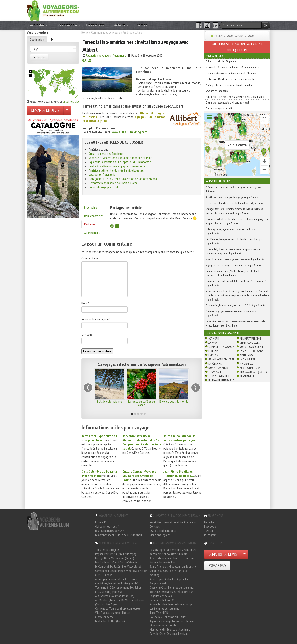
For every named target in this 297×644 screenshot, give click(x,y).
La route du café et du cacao (142, 403)
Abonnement (92, 233)
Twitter (209, 531)
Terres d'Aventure (219, 376)
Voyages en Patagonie (102, 174)
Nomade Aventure (219, 368)
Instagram (210, 535)
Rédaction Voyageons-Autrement (106, 55)
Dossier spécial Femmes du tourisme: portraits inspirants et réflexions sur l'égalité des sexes (172, 592)
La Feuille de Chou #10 (163, 600)
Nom (85, 303)
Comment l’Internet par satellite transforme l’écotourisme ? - (236, 283)
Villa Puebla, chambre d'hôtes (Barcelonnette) (113, 615)
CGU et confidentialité (163, 531)
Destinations (97, 25)
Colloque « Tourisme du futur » (168, 617)
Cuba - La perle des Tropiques (106, 154)
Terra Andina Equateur (253, 372)
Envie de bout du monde (174, 401)
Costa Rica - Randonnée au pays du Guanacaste (117, 166)
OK (266, 25)
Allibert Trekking (250, 338)
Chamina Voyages (250, 343)
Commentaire (90, 258)
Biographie (91, 207)
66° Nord (214, 338)
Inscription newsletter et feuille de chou (174, 522)
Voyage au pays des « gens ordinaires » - (233, 265)
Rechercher (39, 57)
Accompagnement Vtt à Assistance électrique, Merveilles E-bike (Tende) (117, 581)
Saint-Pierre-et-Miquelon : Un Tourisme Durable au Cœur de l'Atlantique (173, 569)
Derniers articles (94, 216)
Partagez (90, 224)
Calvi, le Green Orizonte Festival (169, 634)
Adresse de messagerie (96, 319)
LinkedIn (209, 522)
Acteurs (121, 25)
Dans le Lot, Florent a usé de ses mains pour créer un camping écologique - (233, 251)
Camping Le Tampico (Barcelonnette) (117, 608)
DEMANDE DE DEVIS (45, 110)
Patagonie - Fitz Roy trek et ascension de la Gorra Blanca (123, 179)
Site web (87, 335)
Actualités (39, 25)
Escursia (213, 351)
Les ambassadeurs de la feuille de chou (118, 535)
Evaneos (213, 355)
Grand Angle (247, 355)
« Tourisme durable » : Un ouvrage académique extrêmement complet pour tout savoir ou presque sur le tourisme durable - (237, 295)
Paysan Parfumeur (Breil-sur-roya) (116, 554)
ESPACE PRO (217, 566)
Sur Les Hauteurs (250, 368)
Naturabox (246, 364)
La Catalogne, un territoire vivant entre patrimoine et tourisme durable (173, 552)
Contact (155, 526)
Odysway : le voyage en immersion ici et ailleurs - (231, 231)
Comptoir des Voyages (221, 347)
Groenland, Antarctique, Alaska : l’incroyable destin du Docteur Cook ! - (233, 273)
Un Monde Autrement (221, 380)
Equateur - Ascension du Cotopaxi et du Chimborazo (120, 162)
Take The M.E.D (159, 613)
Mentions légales (160, 535)
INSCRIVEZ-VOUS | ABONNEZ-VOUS (234, 36)
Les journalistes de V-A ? (109, 531)
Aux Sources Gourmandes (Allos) (115, 596)
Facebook (210, 526)
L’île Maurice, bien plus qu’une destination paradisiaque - (235, 241)
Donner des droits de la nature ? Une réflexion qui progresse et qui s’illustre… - (237, 221)
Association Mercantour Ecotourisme (172, 558)
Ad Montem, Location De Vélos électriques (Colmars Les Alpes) (120, 602)
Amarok (213, 343)
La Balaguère (248, 359)
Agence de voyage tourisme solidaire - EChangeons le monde (172, 623)
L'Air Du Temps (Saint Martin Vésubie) (117, 562)
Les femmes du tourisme (164, 608)
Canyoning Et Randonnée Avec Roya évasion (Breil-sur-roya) (121, 573)
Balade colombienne (110, 401)
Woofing (155, 575)
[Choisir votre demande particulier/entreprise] (67, 110)
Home (85, 32)
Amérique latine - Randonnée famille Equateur (117, 170)
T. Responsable (67, 25)
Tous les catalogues (107, 550)
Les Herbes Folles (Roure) (110, 621)
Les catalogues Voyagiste (223, 333)
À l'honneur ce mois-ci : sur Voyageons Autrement (233, 189)
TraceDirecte (248, 376)
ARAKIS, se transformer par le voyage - (232, 197)
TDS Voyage (215, 372)
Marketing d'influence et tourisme (170, 629)
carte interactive (71, 101)
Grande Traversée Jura (163, 562)
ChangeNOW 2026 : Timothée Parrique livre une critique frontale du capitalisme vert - (234, 211)
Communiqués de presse (106, 32)
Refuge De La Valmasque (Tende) (115, 558)
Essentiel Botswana (252, 351)
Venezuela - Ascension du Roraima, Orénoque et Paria (120, 158)
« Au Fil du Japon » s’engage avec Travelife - (235, 259)
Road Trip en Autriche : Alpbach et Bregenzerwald (170, 581)
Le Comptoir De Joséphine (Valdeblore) (118, 566)
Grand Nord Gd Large (221, 359)
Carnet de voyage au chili (104, 187)
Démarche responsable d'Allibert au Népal (114, 183)
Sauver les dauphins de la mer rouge (171, 604)
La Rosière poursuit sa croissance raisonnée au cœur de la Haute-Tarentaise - (235, 323)
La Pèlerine (215, 364)
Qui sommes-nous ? (107, 526)
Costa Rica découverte (253, 347)
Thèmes (142, 25)
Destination (37, 39)
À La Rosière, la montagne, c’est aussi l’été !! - (235, 305)
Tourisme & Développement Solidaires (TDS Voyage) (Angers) (118, 589)
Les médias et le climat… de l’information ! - (235, 203)
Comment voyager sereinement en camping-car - (231, 313)
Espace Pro (102, 522)
